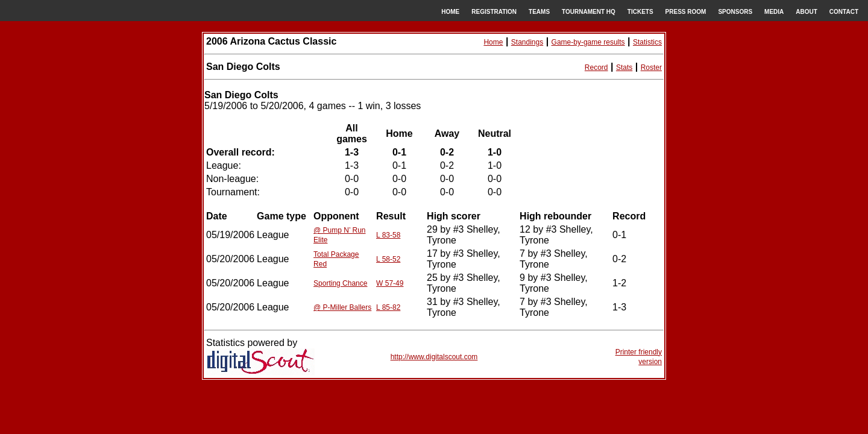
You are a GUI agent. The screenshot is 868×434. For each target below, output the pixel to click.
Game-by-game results (588, 42)
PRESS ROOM (686, 12)
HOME (450, 12)
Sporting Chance (340, 283)
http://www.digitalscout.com (434, 357)
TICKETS (640, 12)
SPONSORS (735, 12)
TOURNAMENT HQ (589, 12)
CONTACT (844, 12)
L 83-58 (388, 235)
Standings (527, 42)
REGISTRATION (494, 12)
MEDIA (774, 12)
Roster (651, 68)
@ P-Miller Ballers (342, 307)
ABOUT (807, 12)
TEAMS (539, 12)
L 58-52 (388, 259)
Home (493, 42)
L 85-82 (388, 307)
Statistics (647, 42)
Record (596, 68)
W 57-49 (390, 283)
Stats (624, 68)
